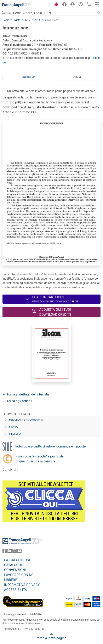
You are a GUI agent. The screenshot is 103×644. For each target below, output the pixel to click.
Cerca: (6, 13)
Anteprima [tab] (28, 78)
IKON (27, 20)
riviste (17, 20)
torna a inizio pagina (51, 638)
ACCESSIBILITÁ (16, 590)
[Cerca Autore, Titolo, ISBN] (54, 13)
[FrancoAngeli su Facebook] (5, 552)
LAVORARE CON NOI (19, 575)
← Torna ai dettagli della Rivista (26, 394)
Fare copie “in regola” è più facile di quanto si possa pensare (40, 459)
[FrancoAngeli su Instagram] (15, 552)
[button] (55, 5)
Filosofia (15, 434)
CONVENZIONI (15, 570)
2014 (37, 20)
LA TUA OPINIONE (18, 560)
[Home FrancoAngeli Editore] (17, 5)
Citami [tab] (77, 78)
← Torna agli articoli (17, 401)
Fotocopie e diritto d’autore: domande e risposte (50, 446)
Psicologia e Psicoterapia (26, 420)
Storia (13, 427)
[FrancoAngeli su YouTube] (19, 552)
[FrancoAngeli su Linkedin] (10, 552)
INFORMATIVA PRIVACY (22, 585)
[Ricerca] (99, 13)
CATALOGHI (13, 565)
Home (6, 20)
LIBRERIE (11, 580)
